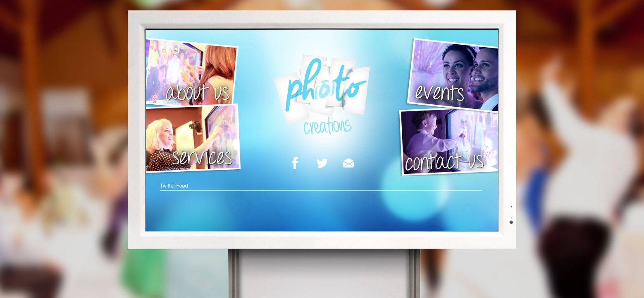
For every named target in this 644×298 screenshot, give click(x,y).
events (451, 76)
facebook (295, 164)
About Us (194, 76)
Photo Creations (322, 97)
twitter (322, 164)
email (348, 164)
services (194, 140)
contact (447, 140)
